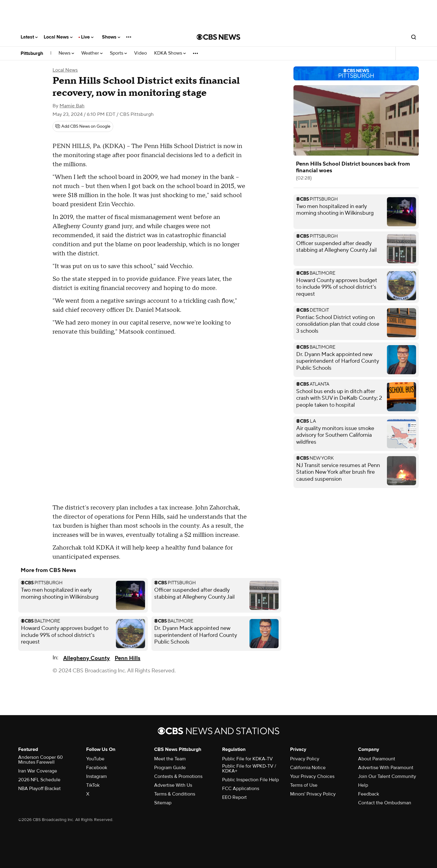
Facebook (97, 768)
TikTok (93, 785)
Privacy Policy (305, 759)
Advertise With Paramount (386, 768)
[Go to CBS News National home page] (218, 37)
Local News (58, 37)
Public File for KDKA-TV (247, 759)
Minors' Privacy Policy (313, 794)
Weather (92, 53)
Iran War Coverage (38, 771)
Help (363, 785)
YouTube (95, 759)
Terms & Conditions (175, 794)
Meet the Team (170, 759)
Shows (111, 37)
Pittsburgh (32, 53)
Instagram (97, 776)
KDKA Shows (170, 53)
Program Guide (170, 768)
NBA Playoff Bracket (39, 789)
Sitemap (163, 803)
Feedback (369, 794)
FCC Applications (241, 789)
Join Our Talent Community (387, 776)
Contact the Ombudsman (385, 803)
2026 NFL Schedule (39, 780)
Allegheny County (86, 658)
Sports (118, 53)
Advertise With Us (173, 785)
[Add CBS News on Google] (83, 126)
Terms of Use (304, 785)
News (66, 53)
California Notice (308, 768)
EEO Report (234, 797)
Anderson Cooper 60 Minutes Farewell (41, 760)
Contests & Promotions (178, 776)
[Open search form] (414, 37)
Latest (29, 37)
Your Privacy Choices (312, 776)
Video (141, 53)
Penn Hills (127, 658)
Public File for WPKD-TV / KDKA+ (249, 769)
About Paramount (377, 759)
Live (87, 37)
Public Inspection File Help (251, 780)
